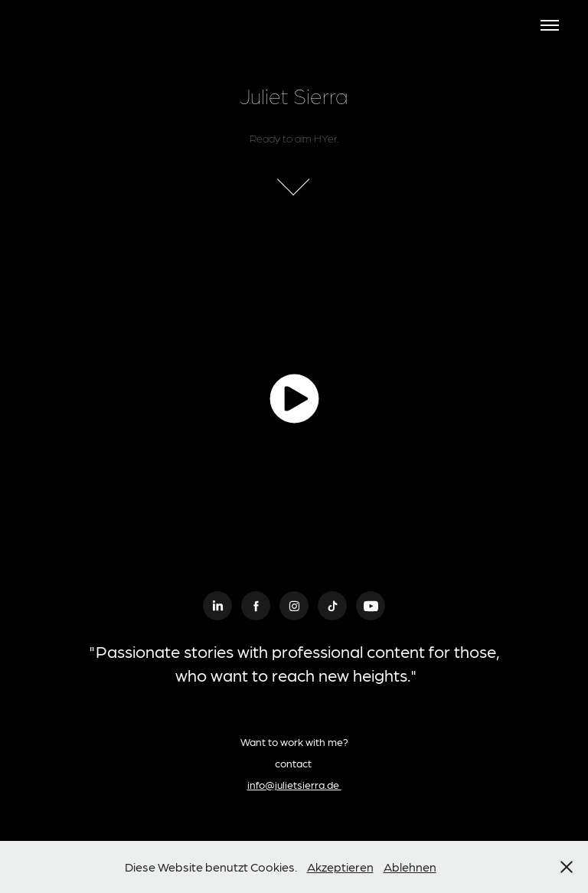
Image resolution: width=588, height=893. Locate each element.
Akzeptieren (340, 867)
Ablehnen (410, 867)
